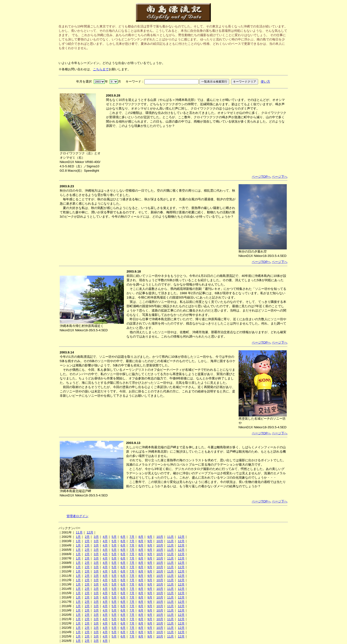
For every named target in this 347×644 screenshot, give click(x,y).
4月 (105, 537)
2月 (87, 537)
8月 (141, 537)
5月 (114, 537)
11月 (79, 532)
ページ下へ (280, 177)
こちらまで (101, 69)
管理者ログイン (77, 516)
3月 (96, 537)
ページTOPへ (261, 177)
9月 (150, 537)
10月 (160, 537)
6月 (123, 537)
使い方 (265, 81)
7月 (132, 537)
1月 (78, 537)
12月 (90, 532)
